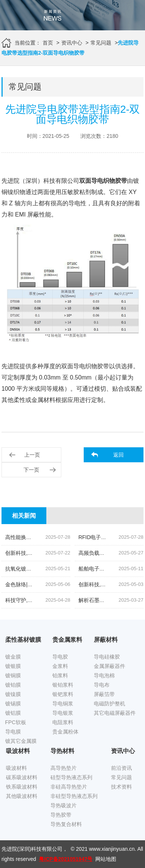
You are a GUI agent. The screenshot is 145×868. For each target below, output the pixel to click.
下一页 (31, 470)
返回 (118, 455)
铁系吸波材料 (22, 787)
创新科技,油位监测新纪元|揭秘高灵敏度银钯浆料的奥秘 (70, 553)
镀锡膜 (13, 704)
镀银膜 (13, 666)
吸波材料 (16, 768)
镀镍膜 (13, 694)
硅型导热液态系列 (71, 777)
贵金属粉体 (65, 732)
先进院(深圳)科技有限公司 (32, 849)
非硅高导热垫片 (69, 787)
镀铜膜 (13, 675)
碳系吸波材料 (22, 777)
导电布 (102, 685)
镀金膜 (13, 657)
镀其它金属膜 (21, 741)
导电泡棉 (104, 675)
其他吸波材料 (22, 796)
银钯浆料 (63, 694)
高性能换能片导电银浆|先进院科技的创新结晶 (58, 537)
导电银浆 (63, 713)
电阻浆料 (63, 722)
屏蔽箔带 (104, 694)
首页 (48, 43)
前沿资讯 (121, 768)
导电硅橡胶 (107, 657)
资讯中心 (72, 43)
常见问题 (101, 43)
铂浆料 (60, 675)
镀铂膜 (13, 685)
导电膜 (13, 732)
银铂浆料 (63, 685)
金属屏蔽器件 (109, 666)
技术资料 (121, 787)
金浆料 (60, 666)
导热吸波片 (64, 805)
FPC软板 (16, 722)
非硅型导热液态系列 (74, 796)
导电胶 (60, 657)
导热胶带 (61, 815)
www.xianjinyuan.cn (112, 849)
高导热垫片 (64, 768)
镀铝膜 (13, 713)
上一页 (32, 455)
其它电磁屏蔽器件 (115, 713)
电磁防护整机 (109, 704)
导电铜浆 (63, 704)
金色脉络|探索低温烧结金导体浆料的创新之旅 (58, 584)
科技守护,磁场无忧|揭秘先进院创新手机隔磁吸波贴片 (67, 600)
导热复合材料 (66, 824)
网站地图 (106, 859)
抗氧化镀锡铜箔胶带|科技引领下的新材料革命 (58, 569)
